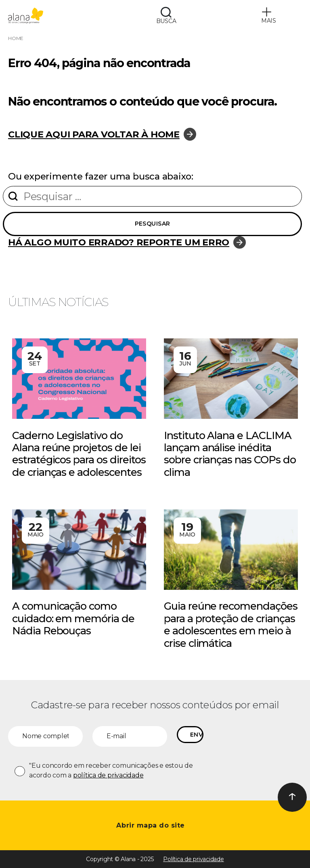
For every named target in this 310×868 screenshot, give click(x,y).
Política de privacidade (193, 859)
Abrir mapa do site (152, 825)
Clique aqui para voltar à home (94, 134)
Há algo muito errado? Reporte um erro (119, 242)
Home (16, 38)
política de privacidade (108, 775)
